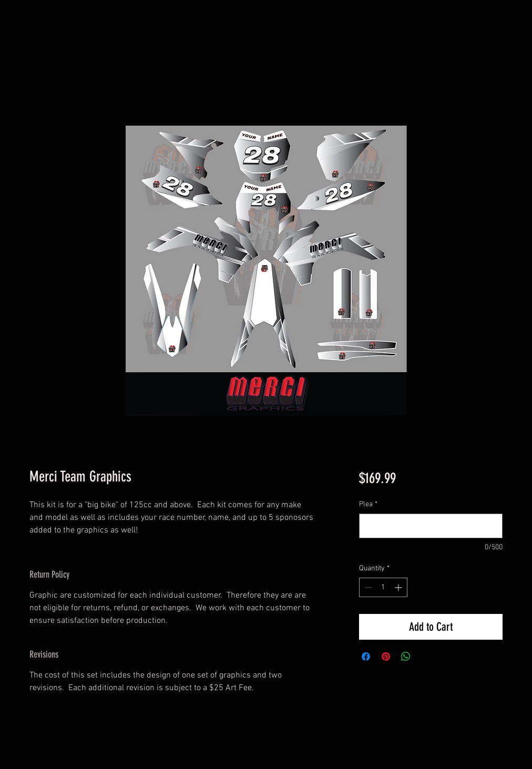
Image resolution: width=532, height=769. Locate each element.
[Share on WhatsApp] (406, 657)
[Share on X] (426, 657)
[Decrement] (367, 587)
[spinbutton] (383, 587)
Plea (368, 504)
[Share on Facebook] (366, 657)
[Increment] (399, 587)
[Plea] (431, 526)
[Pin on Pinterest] (386, 657)
